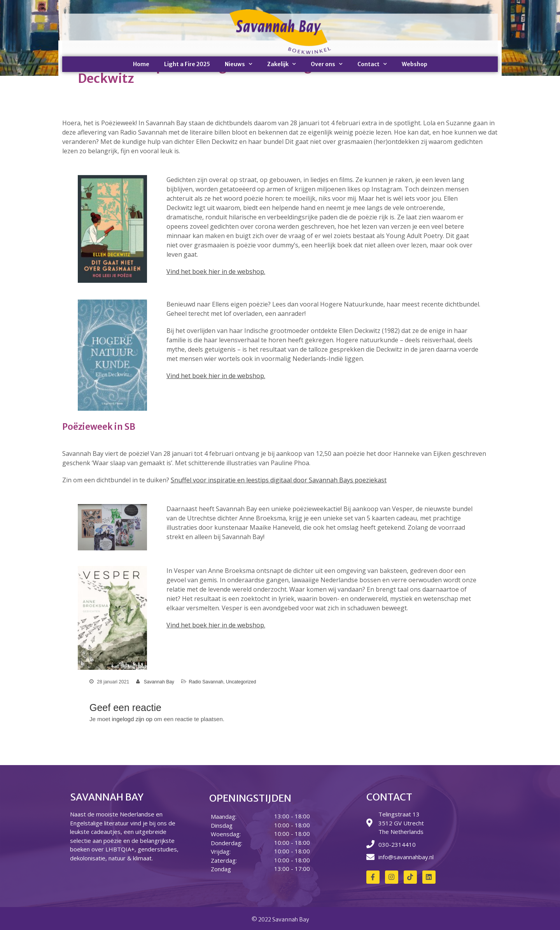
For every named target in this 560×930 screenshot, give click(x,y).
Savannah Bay (159, 682)
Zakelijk (282, 64)
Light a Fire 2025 (187, 64)
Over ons (327, 64)
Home (141, 64)
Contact (372, 64)
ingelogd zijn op (132, 719)
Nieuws (239, 64)
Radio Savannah (206, 682)
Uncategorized (241, 682)
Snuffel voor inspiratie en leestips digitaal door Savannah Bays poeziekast (279, 480)
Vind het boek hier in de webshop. (216, 271)
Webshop (415, 64)
